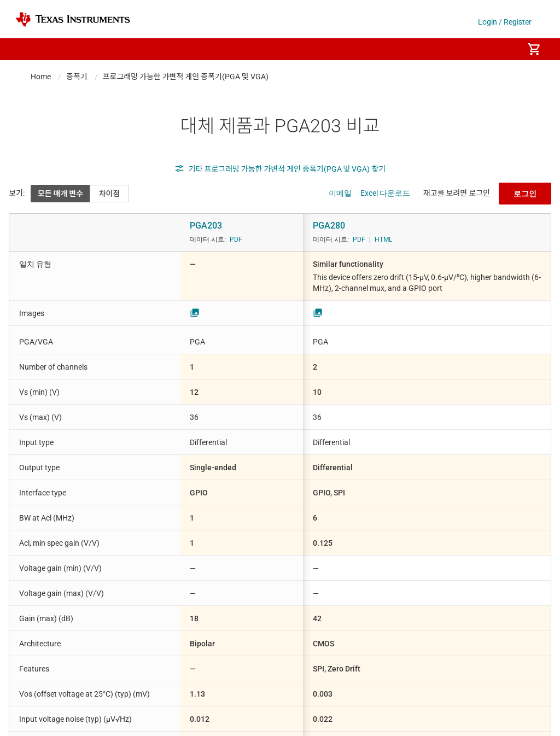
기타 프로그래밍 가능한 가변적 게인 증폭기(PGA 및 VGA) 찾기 (280, 169)
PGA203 (206, 226)
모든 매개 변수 (60, 194)
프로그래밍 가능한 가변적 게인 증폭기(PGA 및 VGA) (186, 77)
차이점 (110, 194)
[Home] (73, 19)
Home (41, 77)
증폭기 (77, 77)
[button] (26, 49)
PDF (236, 240)
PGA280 (329, 226)
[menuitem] (503, 49)
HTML (383, 240)
